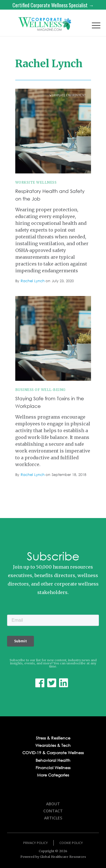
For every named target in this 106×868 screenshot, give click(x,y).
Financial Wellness (53, 768)
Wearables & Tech (53, 745)
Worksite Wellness (36, 182)
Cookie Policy (71, 843)
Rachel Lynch (33, 281)
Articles (53, 818)
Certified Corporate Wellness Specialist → (53, 5)
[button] (96, 27)
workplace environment (68, 95)
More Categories (53, 775)
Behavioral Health (53, 760)
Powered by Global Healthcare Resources (53, 857)
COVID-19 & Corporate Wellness (53, 753)
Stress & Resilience (53, 738)
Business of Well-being (40, 390)
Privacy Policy (35, 843)
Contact (53, 811)
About (53, 804)
